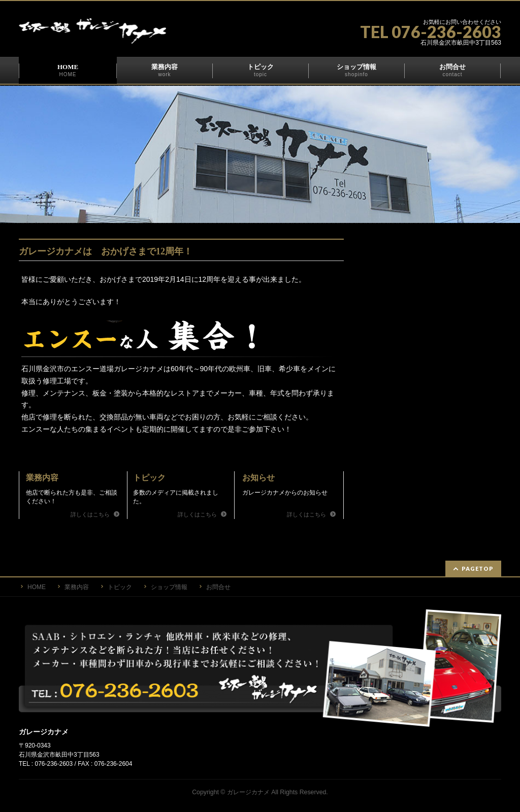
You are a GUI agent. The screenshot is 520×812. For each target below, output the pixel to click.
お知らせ (258, 478)
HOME (37, 586)
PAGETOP (478, 567)
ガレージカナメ (248, 791)
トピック (149, 478)
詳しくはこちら (91, 514)
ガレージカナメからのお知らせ (285, 493)
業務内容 (42, 478)
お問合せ (218, 586)
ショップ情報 (169, 586)
